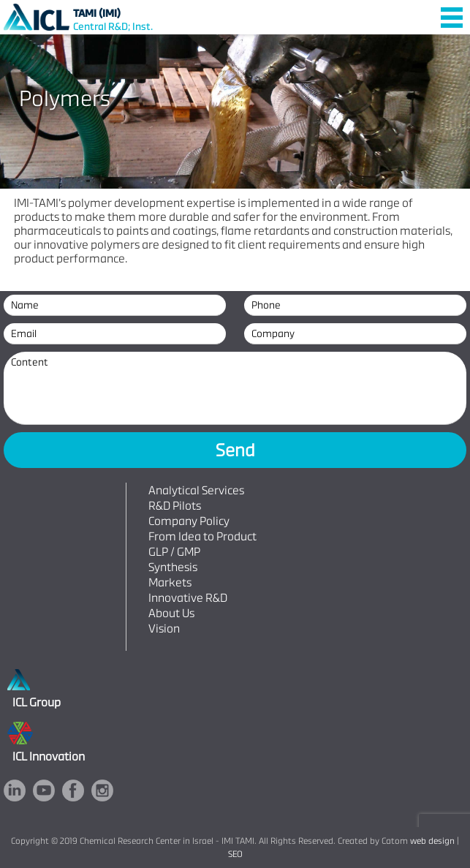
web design (432, 841)
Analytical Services (196, 490)
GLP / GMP (174, 552)
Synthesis (173, 567)
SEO (235, 854)
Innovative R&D (188, 598)
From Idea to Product (202, 536)
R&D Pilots (175, 506)
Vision (164, 629)
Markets (170, 582)
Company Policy (189, 521)
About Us (171, 613)
